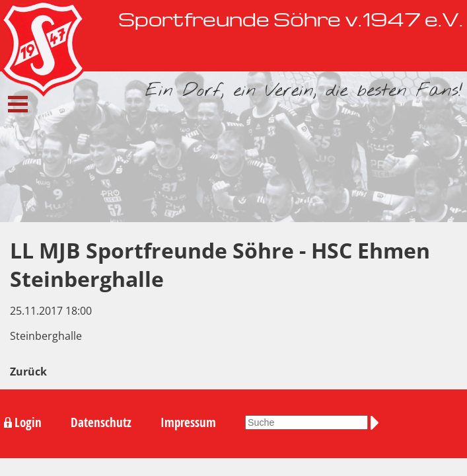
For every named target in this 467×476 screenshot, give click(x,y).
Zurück (28, 372)
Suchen (377, 422)
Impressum (188, 422)
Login (28, 422)
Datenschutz (101, 422)
